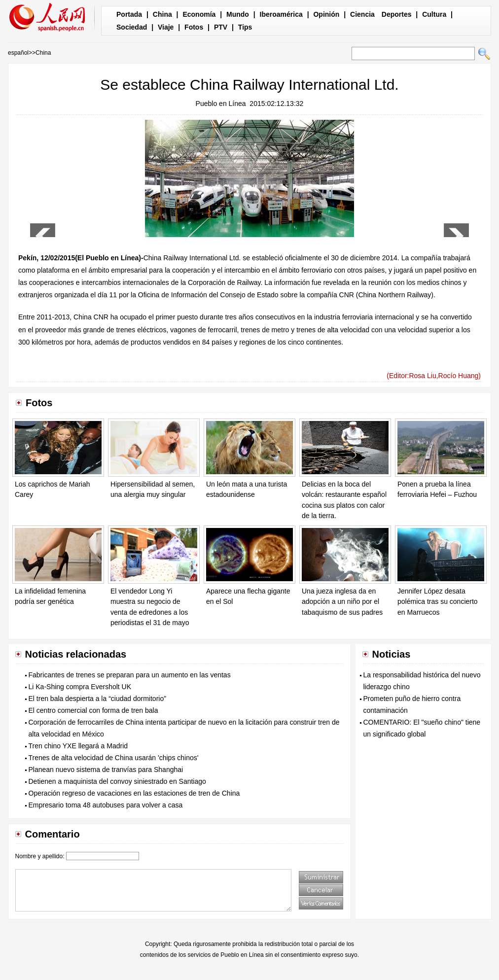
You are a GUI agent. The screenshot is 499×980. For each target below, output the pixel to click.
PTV (221, 27)
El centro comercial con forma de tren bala (93, 710)
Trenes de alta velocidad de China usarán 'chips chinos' (114, 758)
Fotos (194, 27)
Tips (245, 27)
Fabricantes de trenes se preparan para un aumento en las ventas (130, 675)
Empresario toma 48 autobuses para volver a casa (106, 805)
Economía (199, 14)
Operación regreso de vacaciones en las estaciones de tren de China (134, 793)
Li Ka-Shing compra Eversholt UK (80, 687)
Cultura (434, 14)
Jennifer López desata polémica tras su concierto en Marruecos (438, 602)
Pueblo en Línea (221, 104)
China (162, 14)
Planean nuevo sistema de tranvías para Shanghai (106, 770)
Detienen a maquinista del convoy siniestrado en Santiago (117, 781)
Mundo (238, 14)
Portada (129, 14)
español (18, 53)
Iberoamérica (281, 14)
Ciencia (362, 14)
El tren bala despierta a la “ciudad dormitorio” (97, 699)
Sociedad (132, 27)
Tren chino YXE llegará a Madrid (78, 746)
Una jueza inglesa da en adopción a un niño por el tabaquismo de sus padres (342, 602)
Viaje (166, 27)
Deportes (397, 14)
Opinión (326, 14)
